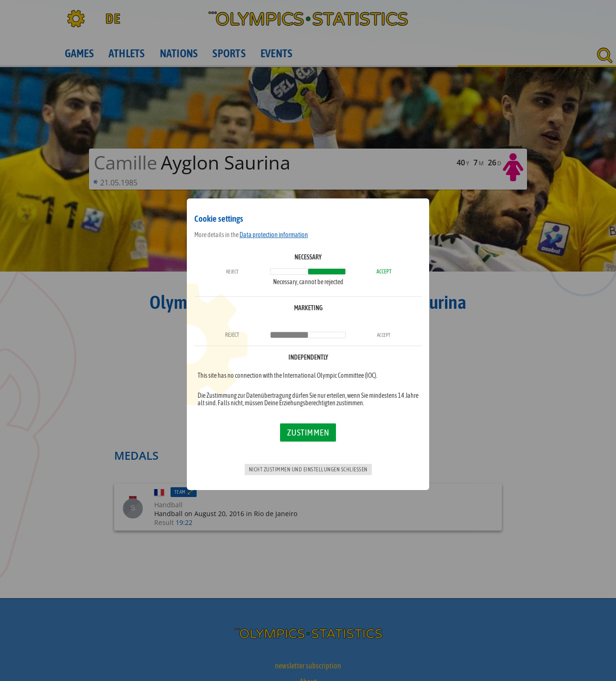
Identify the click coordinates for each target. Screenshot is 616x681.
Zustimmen (308, 432)
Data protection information (274, 235)
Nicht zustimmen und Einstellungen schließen (308, 470)
